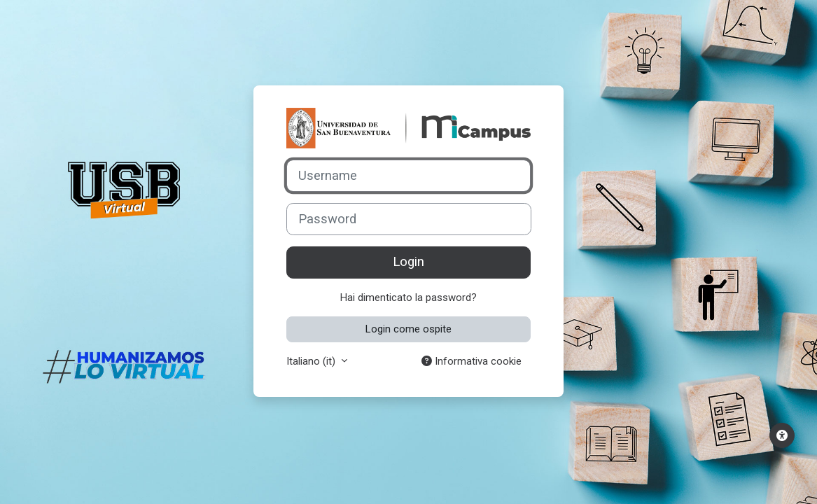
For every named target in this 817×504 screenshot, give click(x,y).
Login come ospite (408, 329)
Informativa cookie (472, 361)
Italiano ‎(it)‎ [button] (312, 361)
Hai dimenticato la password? (408, 297)
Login (408, 262)
